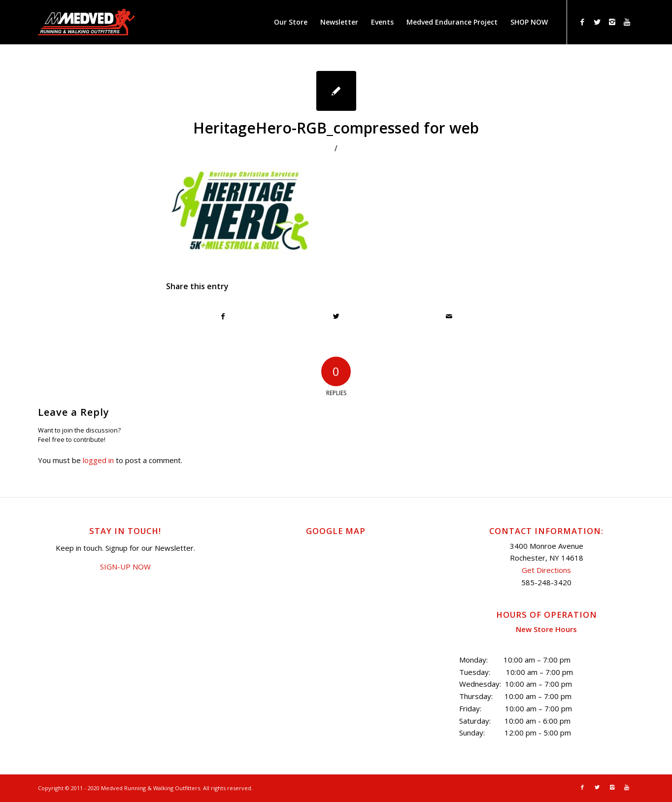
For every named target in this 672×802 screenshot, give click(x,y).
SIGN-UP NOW (125, 567)
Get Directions (546, 570)
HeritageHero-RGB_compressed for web (336, 128)
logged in (98, 460)
